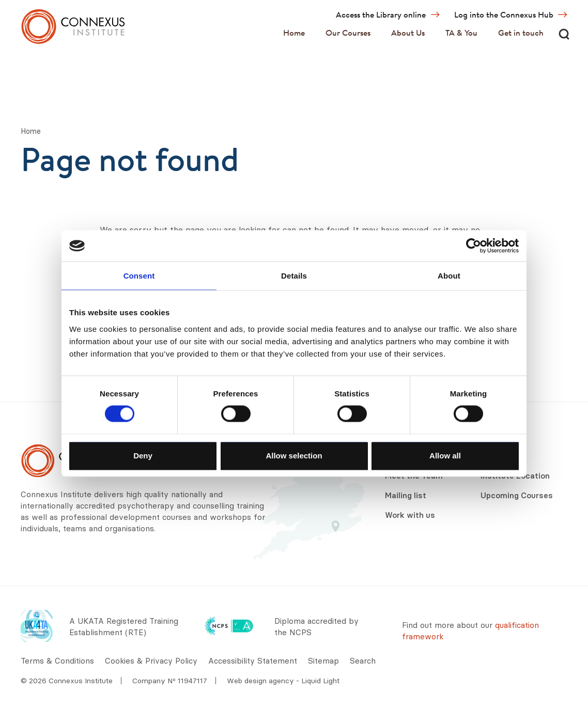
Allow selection (294, 455)
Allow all (445, 455)
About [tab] (449, 276)
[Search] (564, 34)
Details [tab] (294, 276)
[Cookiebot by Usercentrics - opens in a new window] (474, 246)
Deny (143, 455)
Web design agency (261, 681)
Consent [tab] (139, 276)
